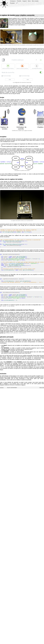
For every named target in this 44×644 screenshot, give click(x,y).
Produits (19, 1)
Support (25, 1)
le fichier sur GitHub (16, 334)
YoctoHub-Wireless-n (17, 102)
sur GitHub (4, 327)
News (29, 1)
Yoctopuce (13, 1)
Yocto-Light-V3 (35, 100)
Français (12, 3)
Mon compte (35, 1)
